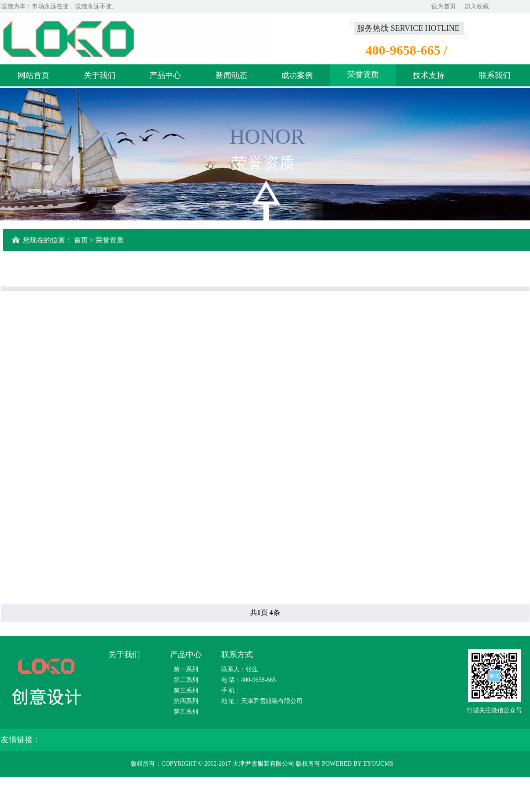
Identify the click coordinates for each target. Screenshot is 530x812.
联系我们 (495, 77)
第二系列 (186, 683)
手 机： (231, 693)
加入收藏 (477, 6)
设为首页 (444, 6)
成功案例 (297, 77)
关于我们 (100, 77)
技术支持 (429, 77)
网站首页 (33, 77)
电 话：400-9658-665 (249, 683)
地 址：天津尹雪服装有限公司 (262, 704)
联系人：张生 (240, 672)
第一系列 (186, 672)
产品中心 (165, 77)
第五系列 (186, 714)
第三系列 (186, 693)
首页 (82, 240)
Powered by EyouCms (357, 766)
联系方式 (237, 657)
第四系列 (186, 704)
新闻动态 (231, 77)
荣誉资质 (363, 76)
